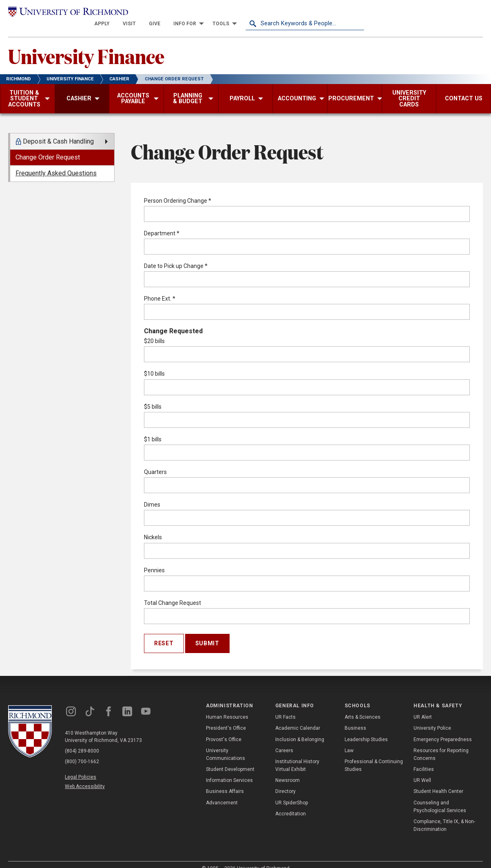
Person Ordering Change (178, 190)
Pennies (154, 560)
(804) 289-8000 (82, 740)
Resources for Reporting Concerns (441, 744)
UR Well (422, 770)
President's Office (226, 717)
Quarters (155, 461)
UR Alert (423, 706)
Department (162, 223)
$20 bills (154, 330)
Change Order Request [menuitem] (48, 147)
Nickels (153, 527)
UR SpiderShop (292, 792)
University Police (432, 717)
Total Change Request (173, 592)
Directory (285, 781)
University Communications (226, 744)
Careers (284, 740)
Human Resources (227, 706)
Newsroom (288, 770)
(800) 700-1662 (82, 751)
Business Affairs (225, 781)
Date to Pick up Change (176, 255)
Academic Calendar (298, 717)
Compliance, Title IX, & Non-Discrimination (444, 815)
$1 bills (153, 429)
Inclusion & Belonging (300, 729)
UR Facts (285, 706)
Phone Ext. (160, 288)
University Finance (86, 45)
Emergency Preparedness (443, 729)
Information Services (229, 770)
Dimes (152, 494)
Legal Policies (81, 766)
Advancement (222, 792)
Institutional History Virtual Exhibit (297, 755)
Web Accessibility (85, 776)
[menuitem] (221, 13)
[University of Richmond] (67, 13)
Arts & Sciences (363, 706)
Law (349, 740)
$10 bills (154, 363)
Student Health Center (438, 781)
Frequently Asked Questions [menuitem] (56, 163)
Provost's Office (224, 729)
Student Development (230, 759)
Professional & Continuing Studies (374, 755)
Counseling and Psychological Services (440, 796)
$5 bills (153, 396)
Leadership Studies (366, 729)
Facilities (424, 759)
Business (355, 717)
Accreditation (291, 803)
